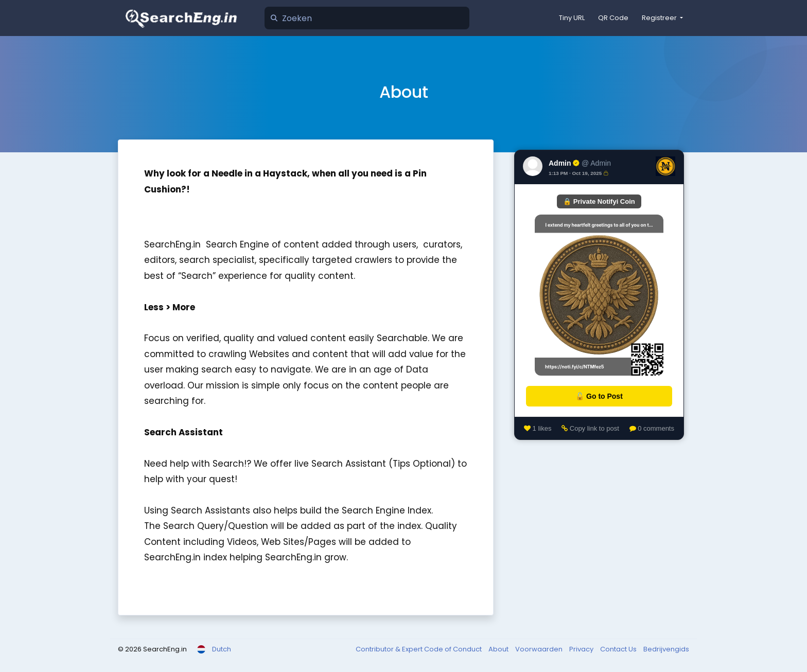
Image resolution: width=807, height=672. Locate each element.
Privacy (582, 649)
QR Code (613, 18)
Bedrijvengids (666, 649)
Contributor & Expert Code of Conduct (419, 649)
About (499, 649)
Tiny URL (572, 18)
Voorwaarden (540, 649)
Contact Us (619, 649)
